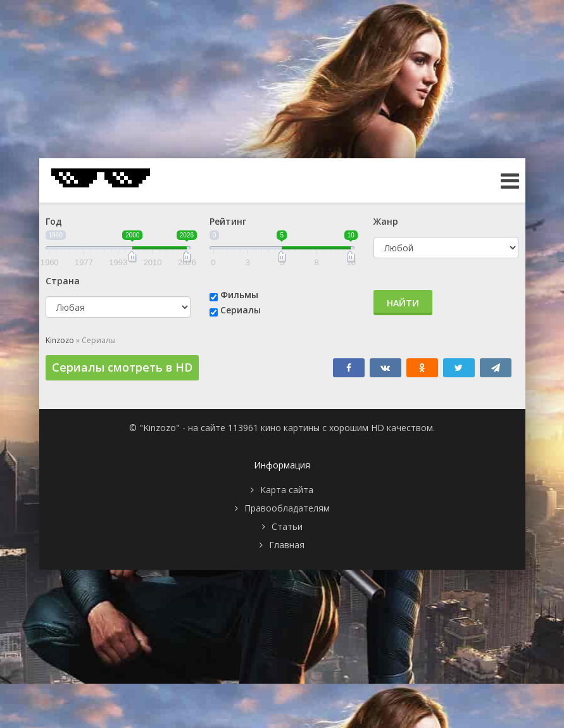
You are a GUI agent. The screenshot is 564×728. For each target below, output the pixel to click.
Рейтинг (228, 221)
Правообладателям (287, 508)
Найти (403, 303)
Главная (287, 545)
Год (54, 221)
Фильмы (239, 295)
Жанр (386, 221)
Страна (63, 281)
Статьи (287, 526)
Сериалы (241, 310)
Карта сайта (287, 490)
